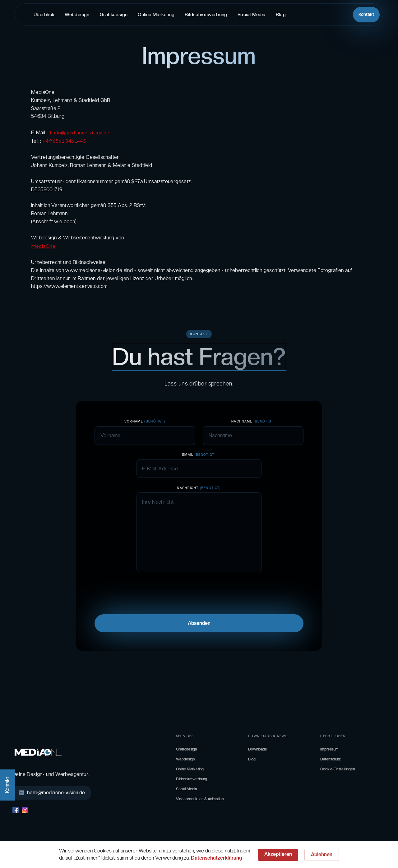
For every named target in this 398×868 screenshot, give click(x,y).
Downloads (257, 749)
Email (199, 455)
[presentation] (142, 592)
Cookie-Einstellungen (338, 769)
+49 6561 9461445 (64, 141)
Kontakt (366, 14)
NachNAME (253, 421)
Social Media (252, 15)
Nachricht (199, 488)
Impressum (329, 749)
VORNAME (145, 421)
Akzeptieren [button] (278, 854)
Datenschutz (331, 759)
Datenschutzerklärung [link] (216, 858)
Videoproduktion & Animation (200, 799)
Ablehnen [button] (322, 854)
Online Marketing (156, 15)
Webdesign (77, 15)
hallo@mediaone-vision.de (79, 132)
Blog (281, 15)
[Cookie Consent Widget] (199, 855)
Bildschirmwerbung (206, 15)
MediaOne (43, 246)
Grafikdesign (114, 15)
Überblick (44, 15)
